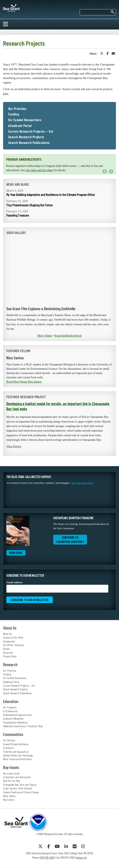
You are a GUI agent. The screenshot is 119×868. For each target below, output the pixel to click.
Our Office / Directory (14, 645)
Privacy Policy (10, 656)
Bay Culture (9, 800)
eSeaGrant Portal (20, 126)
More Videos (45, 336)
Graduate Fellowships (13, 719)
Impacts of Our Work (13, 637)
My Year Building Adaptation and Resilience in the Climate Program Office (51, 194)
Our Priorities (17, 109)
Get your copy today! (82, 483)
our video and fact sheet (39, 170)
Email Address (57, 587)
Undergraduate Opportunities (17, 715)
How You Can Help (12, 781)
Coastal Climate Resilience (16, 744)
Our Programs (10, 707)
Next (111, 172)
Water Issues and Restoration (17, 759)
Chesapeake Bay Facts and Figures (20, 785)
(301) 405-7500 (47, 857)
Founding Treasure (18, 215)
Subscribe (8, 653)
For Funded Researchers (25, 120)
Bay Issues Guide (11, 773)
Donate (6, 649)
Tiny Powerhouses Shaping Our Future (29, 205)
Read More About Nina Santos (24, 382)
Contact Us (81, 857)
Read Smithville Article (68, 336)
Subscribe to (70, 540)
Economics (8, 748)
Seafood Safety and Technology (18, 755)
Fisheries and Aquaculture (16, 752)
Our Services (9, 740)
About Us (7, 634)
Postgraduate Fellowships (15, 722)
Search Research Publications (29, 143)
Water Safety (9, 796)
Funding (14, 114)
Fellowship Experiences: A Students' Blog (23, 726)
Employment (9, 641)
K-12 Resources (10, 711)
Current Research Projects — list (31, 131)
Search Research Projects (26, 137)
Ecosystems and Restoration (17, 777)
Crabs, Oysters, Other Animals (17, 788)
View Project (14, 446)
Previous (105, 172)
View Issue (16, 553)
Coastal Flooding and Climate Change (21, 792)
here (6, 94)
